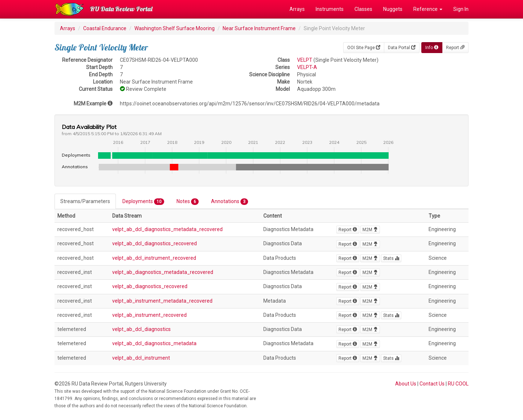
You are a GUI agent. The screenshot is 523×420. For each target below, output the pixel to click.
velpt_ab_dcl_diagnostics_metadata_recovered (167, 229)
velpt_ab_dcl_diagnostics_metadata (154, 343)
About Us (406, 384)
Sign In (461, 9)
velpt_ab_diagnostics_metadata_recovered (163, 272)
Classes (363, 9)
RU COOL (458, 384)
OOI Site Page (364, 48)
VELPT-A (307, 67)
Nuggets (393, 9)
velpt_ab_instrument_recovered (149, 315)
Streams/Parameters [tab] (85, 201)
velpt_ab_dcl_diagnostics (141, 329)
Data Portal (402, 48)
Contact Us (432, 384)
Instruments (330, 9)
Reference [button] (428, 9)
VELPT (305, 60)
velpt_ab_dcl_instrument (141, 358)
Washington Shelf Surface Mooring (175, 28)
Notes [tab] (188, 202)
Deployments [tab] (143, 202)
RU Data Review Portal (121, 9)
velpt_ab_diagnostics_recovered (150, 286)
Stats (391, 258)
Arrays (297, 9)
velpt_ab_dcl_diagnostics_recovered (155, 243)
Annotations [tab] (230, 202)
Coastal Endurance (105, 28)
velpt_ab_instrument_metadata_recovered (162, 301)
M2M (370, 230)
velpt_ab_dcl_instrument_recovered (154, 258)
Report (455, 48)
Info (432, 48)
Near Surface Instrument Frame (259, 28)
